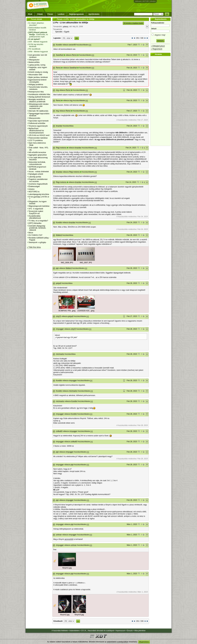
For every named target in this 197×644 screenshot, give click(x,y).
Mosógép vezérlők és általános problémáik (37, 100)
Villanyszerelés (34, 118)
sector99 (72, 45)
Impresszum (120, 631)
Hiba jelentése (140, 631)
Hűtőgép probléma (36, 85)
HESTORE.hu (34, 192)
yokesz (65, 27)
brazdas (59, 126)
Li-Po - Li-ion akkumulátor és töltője (71, 23)
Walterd (59, 235)
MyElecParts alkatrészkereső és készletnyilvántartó (36, 131)
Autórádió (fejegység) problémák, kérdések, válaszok (37, 228)
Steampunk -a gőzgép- (37, 242)
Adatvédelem (74, 631)
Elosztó (130, 631)
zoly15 (58, 316)
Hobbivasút (138, 1)
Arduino (31, 189)
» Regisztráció (157, 49)
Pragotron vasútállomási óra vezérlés (38, 180)
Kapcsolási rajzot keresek (38, 121)
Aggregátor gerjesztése (38, 155)
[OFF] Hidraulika (35, 223)
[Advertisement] (161, 101)
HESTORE (146, 1)
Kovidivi (59, 45)
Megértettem (144, 642)
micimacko (60, 354)
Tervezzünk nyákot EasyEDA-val (36, 212)
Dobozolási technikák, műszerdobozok (37, 163)
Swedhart (60, 55)
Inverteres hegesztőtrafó (38, 184)
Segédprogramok (76, 14)
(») (90, 45)
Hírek (30, 14)
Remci (74, 55)
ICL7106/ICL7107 (35, 235)
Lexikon (61, 14)
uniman (59, 535)
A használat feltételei (60, 631)
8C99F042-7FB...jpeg (67, 311)
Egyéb (67, 32)
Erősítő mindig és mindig (38, 72)
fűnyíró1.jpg (67, 568)
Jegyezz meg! (160, 34)
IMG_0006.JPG (67, 263)
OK (167, 14)
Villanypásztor (34, 60)
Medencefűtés (34, 62)
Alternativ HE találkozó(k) (38, 111)
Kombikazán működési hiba (39, 94)
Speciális (59, 32)
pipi (57, 268)
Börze (31, 233)
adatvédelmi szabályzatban (118, 642)
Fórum (50, 14)
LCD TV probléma (36, 140)
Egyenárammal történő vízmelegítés (37, 81)
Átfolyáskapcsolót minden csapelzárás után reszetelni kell (38, 106)
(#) (54, 45)
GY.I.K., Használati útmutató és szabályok (98, 631)
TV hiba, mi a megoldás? (38, 221)
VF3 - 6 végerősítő (36, 209)
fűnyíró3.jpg (79, 615)
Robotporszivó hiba (36, 92)
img (57, 90)
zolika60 (59, 431)
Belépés (160, 41)
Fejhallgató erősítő (36, 174)
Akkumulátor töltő (35, 75)
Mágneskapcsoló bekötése (39, 206)
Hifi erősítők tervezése (37, 152)
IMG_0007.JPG (86, 263)
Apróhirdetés (94, 14)
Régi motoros (61, 148)
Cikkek (40, 14)
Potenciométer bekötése (38, 138)
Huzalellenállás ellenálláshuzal (35, 217)
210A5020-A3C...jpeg (86, 311)
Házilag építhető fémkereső (39, 97)
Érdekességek (34, 186)
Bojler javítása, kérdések (38, 77)
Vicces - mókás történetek (39, 172)
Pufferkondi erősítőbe (37, 123)
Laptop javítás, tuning (37, 65)
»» (78, 621)
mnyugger (60, 329)
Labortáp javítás (35, 177)
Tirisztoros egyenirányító (38, 126)
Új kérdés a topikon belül (133, 23)
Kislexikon (153, 1)
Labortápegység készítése (39, 194)
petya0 (58, 283)
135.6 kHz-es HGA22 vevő (39, 135)
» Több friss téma (34, 247)
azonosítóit (69, 539)
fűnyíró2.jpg (65, 615)
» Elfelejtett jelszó (158, 46)
